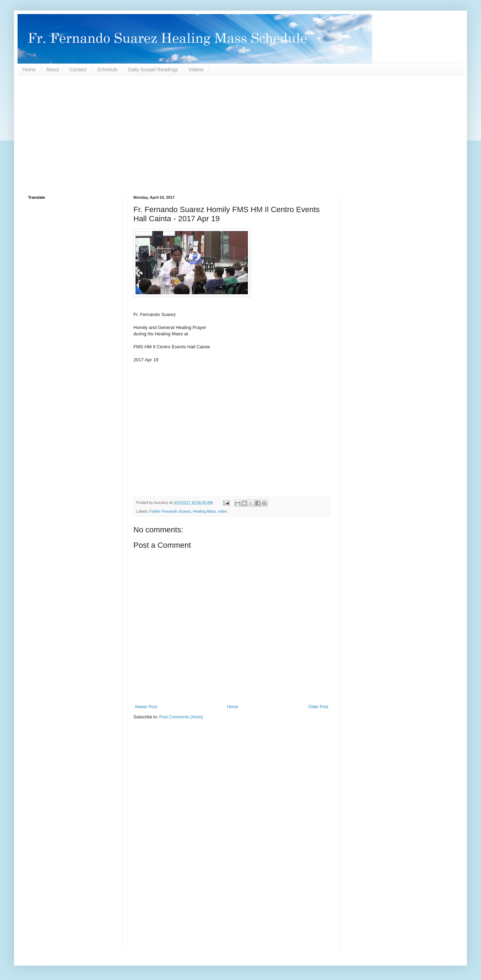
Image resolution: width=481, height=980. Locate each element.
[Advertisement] (239, 136)
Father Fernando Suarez (170, 511)
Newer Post (146, 707)
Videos (196, 70)
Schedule (107, 70)
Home (29, 70)
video (223, 511)
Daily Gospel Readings (153, 70)
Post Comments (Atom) (181, 717)
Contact (78, 70)
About (52, 70)
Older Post (318, 707)
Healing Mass (204, 511)
